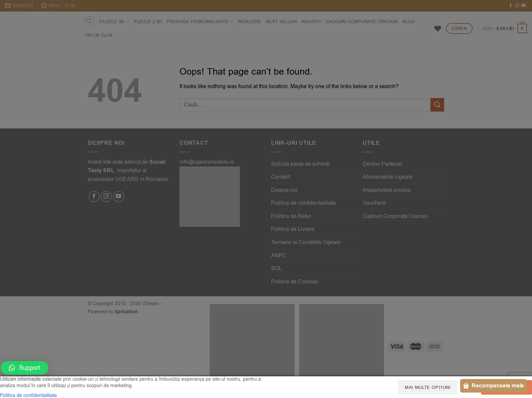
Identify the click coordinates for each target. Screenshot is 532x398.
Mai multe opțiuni (428, 387)
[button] (25, 368)
